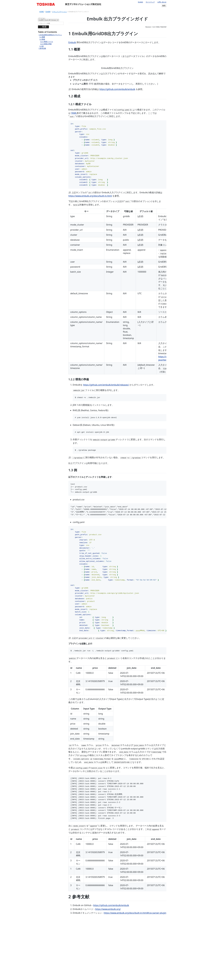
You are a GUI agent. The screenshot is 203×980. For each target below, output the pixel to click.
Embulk (72, 42)
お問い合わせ (162, 2)
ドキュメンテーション (59, 12)
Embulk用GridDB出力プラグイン (50, 35)
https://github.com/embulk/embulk (117, 140)
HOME (42, 12)
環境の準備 (46, 44)
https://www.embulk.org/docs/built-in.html (90, 247)
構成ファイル (47, 42)
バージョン (42, 18)
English (140, 2)
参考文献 (42, 48)
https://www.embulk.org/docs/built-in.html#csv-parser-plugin (135, 964)
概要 (42, 37)
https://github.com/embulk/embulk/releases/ (106, 436)
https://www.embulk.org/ (108, 960)
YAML (74, 164)
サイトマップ (150, 2)
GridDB (48, 12)
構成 (42, 39)
